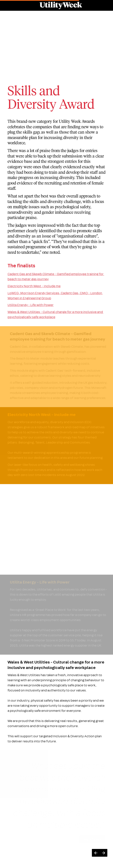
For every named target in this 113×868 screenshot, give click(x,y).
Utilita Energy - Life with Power (31, 305)
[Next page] (103, 853)
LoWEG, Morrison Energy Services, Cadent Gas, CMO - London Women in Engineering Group (55, 296)
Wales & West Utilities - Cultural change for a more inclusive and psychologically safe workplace (55, 314)
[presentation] (56, 37)
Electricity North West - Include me (34, 286)
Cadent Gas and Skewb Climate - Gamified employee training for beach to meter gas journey (56, 276)
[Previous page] (96, 853)
